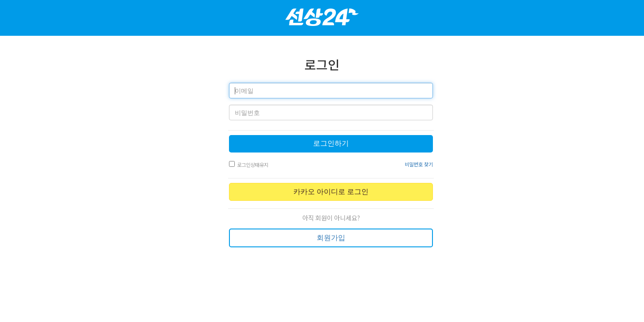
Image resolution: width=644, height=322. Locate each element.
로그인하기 (331, 143)
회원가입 (331, 238)
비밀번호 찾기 (419, 164)
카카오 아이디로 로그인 (331, 192)
